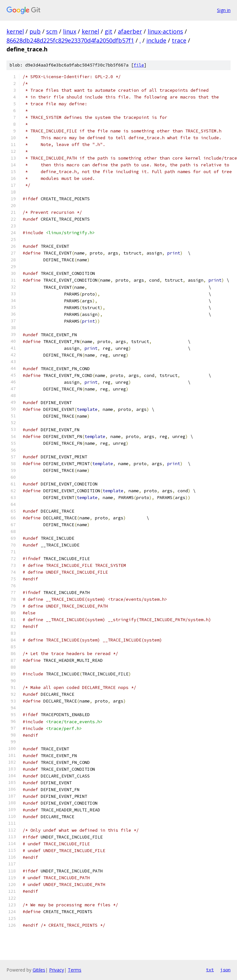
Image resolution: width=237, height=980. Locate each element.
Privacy (57, 970)
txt (210, 970)
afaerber (130, 31)
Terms (75, 970)
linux (70, 31)
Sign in (224, 10)
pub (35, 31)
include (156, 40)
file (139, 65)
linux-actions (165, 31)
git (108, 31)
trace (179, 40)
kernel (15, 31)
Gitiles (39, 970)
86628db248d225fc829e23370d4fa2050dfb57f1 (70, 40)
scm (52, 31)
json (225, 970)
